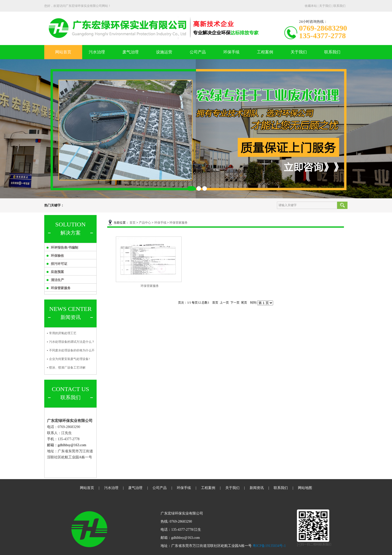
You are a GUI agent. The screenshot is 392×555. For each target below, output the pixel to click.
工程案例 (265, 52)
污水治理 (97, 52)
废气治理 (130, 52)
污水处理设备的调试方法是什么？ (72, 342)
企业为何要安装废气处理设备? (69, 359)
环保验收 (57, 256)
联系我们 (339, 6)
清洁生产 (57, 280)
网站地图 (305, 488)
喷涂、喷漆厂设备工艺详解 (67, 368)
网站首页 (63, 52)
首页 (133, 223)
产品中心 (145, 223)
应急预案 (57, 272)
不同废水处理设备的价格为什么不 (72, 350)
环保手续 (231, 52)
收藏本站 (311, 6)
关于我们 (325, 6)
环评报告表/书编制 (64, 248)
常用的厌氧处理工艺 (63, 333)
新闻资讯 (257, 488)
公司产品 (198, 52)
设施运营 (164, 52)
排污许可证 (59, 264)
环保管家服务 (61, 288)
